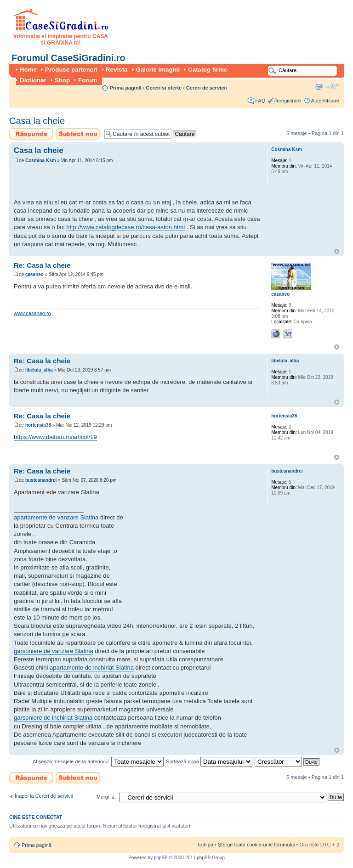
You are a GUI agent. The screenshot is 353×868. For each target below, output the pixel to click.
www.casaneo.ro (32, 313)
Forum (88, 80)
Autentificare (325, 101)
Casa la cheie (37, 121)
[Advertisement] (121, 182)
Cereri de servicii (207, 88)
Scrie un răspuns (31, 134)
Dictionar (33, 80)
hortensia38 (38, 425)
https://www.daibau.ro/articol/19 (55, 437)
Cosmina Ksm (41, 161)
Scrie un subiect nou (78, 134)
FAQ (260, 101)
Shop (62, 80)
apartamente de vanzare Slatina (56, 517)
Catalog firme (208, 70)
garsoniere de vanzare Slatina (54, 651)
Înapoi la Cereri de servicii (44, 796)
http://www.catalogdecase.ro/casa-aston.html (125, 227)
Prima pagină (126, 88)
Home (28, 70)
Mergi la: (106, 797)
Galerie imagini (158, 70)
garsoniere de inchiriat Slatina (53, 718)
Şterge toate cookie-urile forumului (256, 845)
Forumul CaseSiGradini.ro (68, 58)
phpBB (161, 858)
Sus (337, 251)
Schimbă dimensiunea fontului (333, 86)
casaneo (34, 274)
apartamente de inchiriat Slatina (92, 668)
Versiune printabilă (319, 86)
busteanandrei (41, 480)
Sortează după (209, 761)
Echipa (205, 845)
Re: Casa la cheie (42, 265)
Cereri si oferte (164, 88)
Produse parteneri (71, 70)
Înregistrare (288, 101)
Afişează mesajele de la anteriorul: (98, 761)
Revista (117, 70)
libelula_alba (39, 370)
